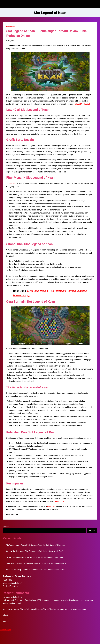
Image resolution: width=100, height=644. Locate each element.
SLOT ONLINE (11, 27)
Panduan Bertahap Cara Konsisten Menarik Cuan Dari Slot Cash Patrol (35, 570)
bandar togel (5, 630)
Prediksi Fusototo (10, 586)
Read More (12, 514)
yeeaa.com (59, 501)
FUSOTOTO (7, 580)
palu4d (6, 621)
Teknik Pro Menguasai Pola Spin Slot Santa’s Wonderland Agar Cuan (35, 557)
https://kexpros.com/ (12, 609)
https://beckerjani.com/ (54, 609)
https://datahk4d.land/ (12, 583)
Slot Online (11, 183)
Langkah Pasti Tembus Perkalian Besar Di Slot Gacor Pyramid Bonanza (36, 563)
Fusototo (19, 600)
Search (6, 527)
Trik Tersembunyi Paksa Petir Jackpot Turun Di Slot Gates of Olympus (35, 545)
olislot (5, 615)
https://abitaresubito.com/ (32, 609)
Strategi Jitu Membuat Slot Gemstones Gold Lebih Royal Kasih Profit (35, 551)
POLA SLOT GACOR (82, 104)
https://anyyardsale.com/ (75, 609)
